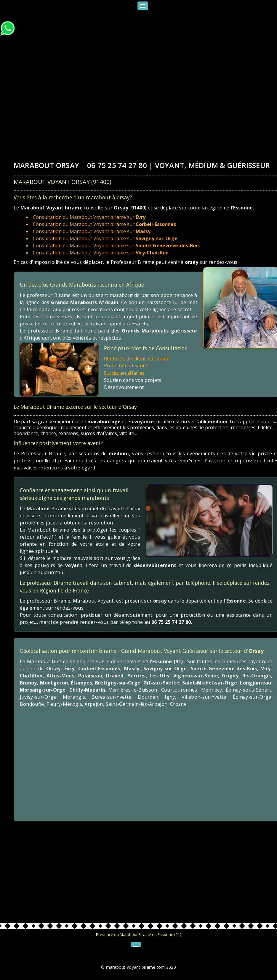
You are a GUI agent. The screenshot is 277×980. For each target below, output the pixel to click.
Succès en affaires (125, 373)
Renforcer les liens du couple (137, 359)
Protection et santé (126, 366)
